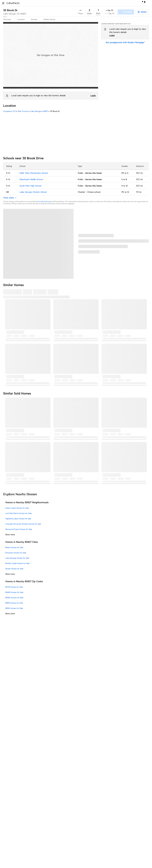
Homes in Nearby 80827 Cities (22, 542)
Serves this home (94, 173)
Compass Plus (47, 729)
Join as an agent (11, 699)
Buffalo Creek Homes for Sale (17, 563)
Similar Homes (49, 19)
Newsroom (8, 716)
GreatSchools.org (44, 201)
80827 (23, 14)
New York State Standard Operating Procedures (97, 778)
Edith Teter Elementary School (34, 173)
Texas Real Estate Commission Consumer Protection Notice (102, 771)
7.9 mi (139, 192)
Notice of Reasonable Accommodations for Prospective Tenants (104, 780)
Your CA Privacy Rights (99, 711)
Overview (7, 19)
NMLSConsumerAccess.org (122, 790)
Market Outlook (48, 699)
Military (44, 759)
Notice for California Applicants (102, 708)
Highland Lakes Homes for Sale (18, 519)
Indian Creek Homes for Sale (17, 508)
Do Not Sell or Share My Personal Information (99, 702)
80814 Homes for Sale (14, 603)
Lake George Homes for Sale (17, 558)
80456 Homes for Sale (14, 598)
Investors (7, 695)
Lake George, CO (11, 14)
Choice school (94, 192)
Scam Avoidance (93, 705)
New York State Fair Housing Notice (92, 775)
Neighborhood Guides (51, 742)
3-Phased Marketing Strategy (54, 695)
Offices (7, 712)
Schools (34, 19)
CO (14, 111)
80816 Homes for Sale (14, 608)
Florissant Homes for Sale (16, 553)
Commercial (46, 750)
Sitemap (44, 776)
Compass (7, 111)
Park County (23, 111)
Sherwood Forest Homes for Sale (19, 529)
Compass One (47, 704)
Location (21, 19)
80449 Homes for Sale (14, 592)
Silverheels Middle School (31, 179)
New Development (49, 746)
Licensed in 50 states (87, 793)
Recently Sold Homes (50, 772)
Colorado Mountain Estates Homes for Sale (23, 524)
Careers (7, 704)
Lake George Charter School (33, 192)
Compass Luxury (48, 712)
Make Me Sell (47, 708)
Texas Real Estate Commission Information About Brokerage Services (106, 768)
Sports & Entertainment (51, 755)
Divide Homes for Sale (14, 569)
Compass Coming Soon (51, 691)
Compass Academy (49, 725)
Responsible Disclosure (112, 705)
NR (8, 192)
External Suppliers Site (51, 767)
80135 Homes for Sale (14, 587)
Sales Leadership (11, 691)
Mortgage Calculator (50, 721)
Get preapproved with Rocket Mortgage (125, 42)
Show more (10, 535)
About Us (8, 682)
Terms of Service (129, 702)
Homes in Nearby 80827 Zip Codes (24, 581)
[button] (3, 3)
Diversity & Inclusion (50, 738)
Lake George (36, 111)
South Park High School (30, 186)
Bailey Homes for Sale (14, 547)
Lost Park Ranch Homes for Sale (19, 513)
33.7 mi (139, 173)
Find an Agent (47, 716)
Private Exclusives (48, 687)
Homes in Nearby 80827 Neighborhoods (27, 503)
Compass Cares (48, 733)
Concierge (45, 682)
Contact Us (8, 708)
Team (6, 687)
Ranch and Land (48, 763)
